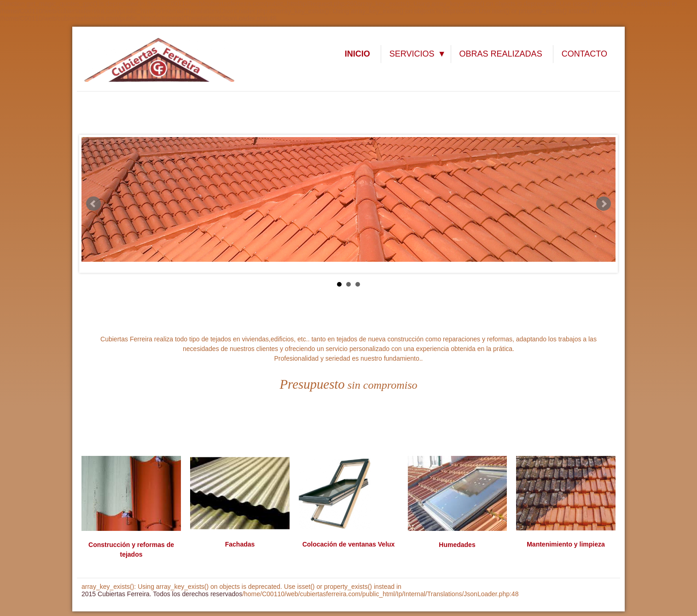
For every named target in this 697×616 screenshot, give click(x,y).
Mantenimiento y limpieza (566, 544)
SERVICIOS (412, 54)
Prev (93, 204)
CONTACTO (584, 54)
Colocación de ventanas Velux (349, 544)
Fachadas (240, 544)
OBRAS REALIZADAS (501, 54)
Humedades (457, 545)
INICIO (357, 54)
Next (604, 204)
